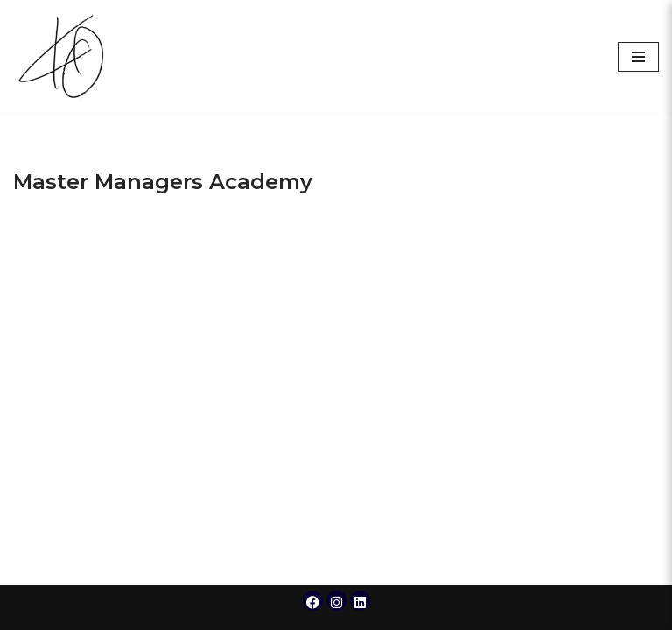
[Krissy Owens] (66, 56)
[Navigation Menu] (638, 57)
